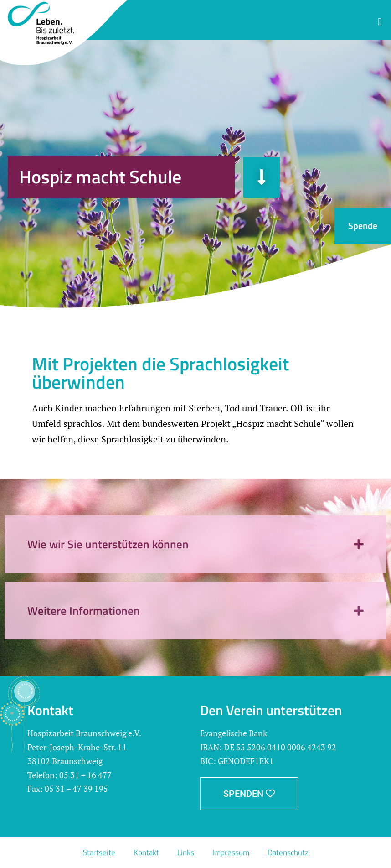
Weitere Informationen (84, 611)
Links (186, 852)
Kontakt (146, 852)
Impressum (231, 852)
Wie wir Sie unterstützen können (108, 544)
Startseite (99, 852)
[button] (380, 22)
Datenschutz (288, 852)
